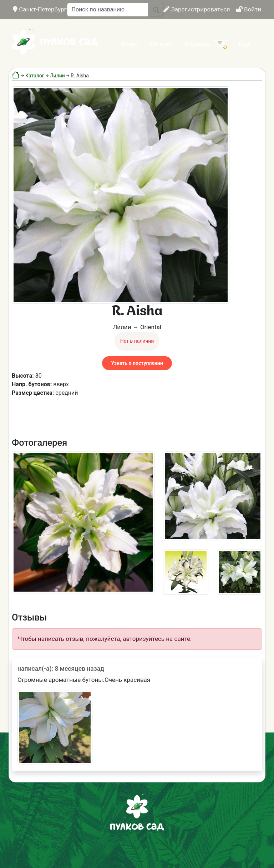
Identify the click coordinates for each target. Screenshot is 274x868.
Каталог (161, 44)
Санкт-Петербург (40, 9)
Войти (248, 9)
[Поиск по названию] (108, 10)
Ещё (245, 44)
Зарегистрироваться (197, 9)
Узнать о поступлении (137, 363)
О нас (129, 44)
